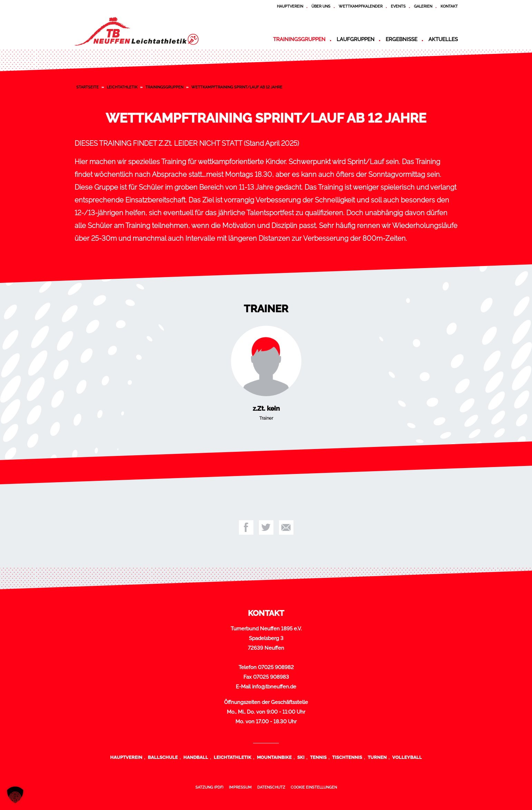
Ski (301, 757)
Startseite (88, 87)
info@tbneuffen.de (274, 687)
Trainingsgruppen (299, 39)
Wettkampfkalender (361, 6)
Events (398, 6)
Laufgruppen (356, 39)
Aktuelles (443, 39)
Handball (196, 757)
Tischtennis (347, 757)
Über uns (321, 6)
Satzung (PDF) (209, 787)
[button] (15, 795)
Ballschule (163, 757)
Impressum (240, 787)
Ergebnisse (402, 39)
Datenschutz (271, 787)
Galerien (423, 6)
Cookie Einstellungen (314, 787)
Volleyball (407, 757)
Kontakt (449, 6)
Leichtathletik (122, 87)
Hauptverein (290, 6)
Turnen (377, 757)
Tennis (318, 757)
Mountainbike (274, 757)
